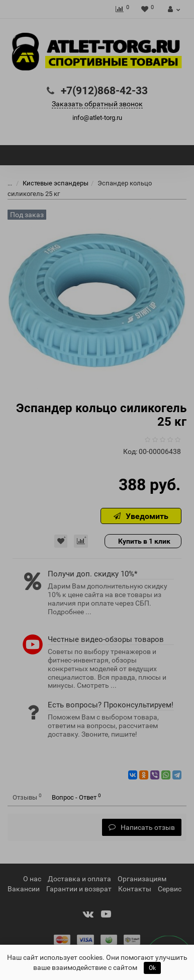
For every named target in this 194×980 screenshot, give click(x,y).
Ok (152, 968)
